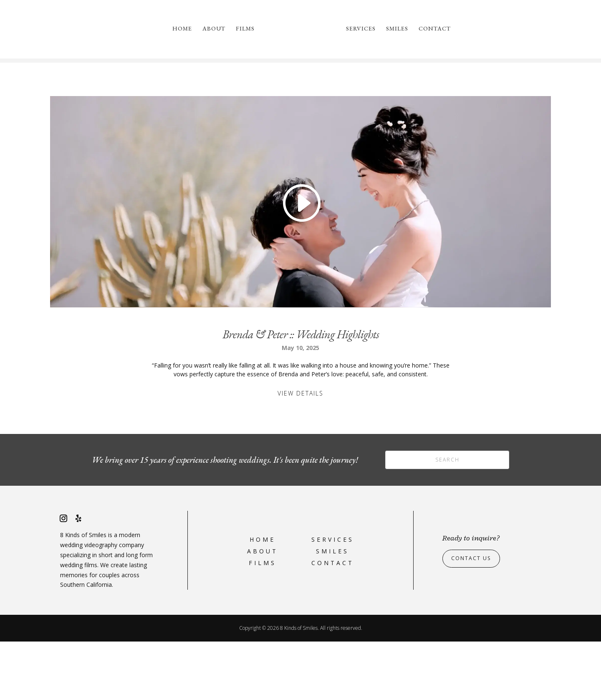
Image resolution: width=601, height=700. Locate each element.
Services (361, 29)
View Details (300, 452)
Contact (435, 29)
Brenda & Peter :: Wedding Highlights (301, 393)
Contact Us (474, 617)
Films (245, 29)
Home (182, 29)
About (214, 29)
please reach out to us (432, 99)
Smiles (397, 29)
